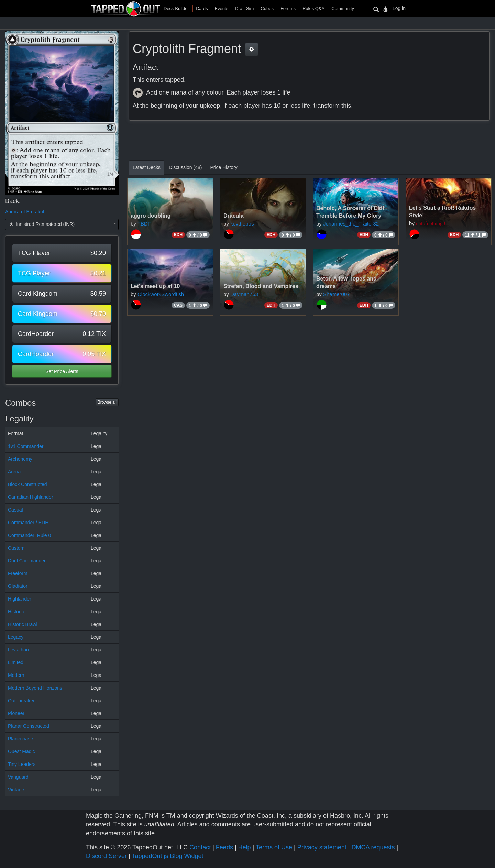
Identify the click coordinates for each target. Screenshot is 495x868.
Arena (14, 472)
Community (343, 8)
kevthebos (242, 224)
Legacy (16, 637)
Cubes (267, 8)
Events (221, 8)
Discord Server (106, 856)
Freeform (18, 573)
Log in (399, 8)
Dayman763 (244, 294)
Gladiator (18, 586)
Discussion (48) (185, 167)
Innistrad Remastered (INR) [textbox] (41, 224)
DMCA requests (373, 847)
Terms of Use (274, 847)
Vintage (16, 790)
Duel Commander (27, 561)
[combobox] (62, 224)
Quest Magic (21, 751)
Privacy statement (322, 847)
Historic (16, 612)
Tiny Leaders (22, 764)
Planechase (20, 739)
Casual (15, 510)
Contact (200, 847)
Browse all (107, 402)
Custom (16, 548)
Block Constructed (27, 484)
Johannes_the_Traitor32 (351, 224)
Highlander (20, 599)
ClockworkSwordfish (161, 294)
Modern (16, 675)
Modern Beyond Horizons (35, 688)
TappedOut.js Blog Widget (167, 856)
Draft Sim (244, 8)
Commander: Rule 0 (29, 535)
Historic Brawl (23, 624)
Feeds (224, 847)
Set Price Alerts (62, 371)
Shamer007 (337, 294)
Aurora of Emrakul (25, 212)
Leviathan (18, 650)
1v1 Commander (26, 446)
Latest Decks (147, 167)
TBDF (144, 224)
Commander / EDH (28, 523)
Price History (224, 167)
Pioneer (16, 713)
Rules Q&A (313, 8)
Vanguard (18, 777)
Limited (16, 662)
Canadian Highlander (31, 497)
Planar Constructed (29, 726)
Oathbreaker (21, 701)
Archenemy (20, 459)
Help (245, 847)
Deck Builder (176, 8)
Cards (202, 8)
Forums (288, 8)
